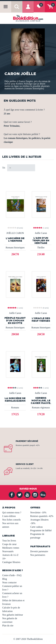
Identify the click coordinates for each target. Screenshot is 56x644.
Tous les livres (9, 541)
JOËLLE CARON (15, 233)
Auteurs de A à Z (10, 555)
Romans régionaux (41, 408)
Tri (4, 168)
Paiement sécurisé (27, 441)
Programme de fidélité (41, 530)
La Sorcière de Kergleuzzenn (15, 400)
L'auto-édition (9, 516)
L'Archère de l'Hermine (15, 240)
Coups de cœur (9, 544)
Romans (15, 408)
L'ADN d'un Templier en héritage (41, 240)
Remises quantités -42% (42, 516)
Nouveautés (8, 551)
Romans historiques (15, 248)
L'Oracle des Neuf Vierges (41, 320)
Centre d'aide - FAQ (12, 575)
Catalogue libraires (11, 562)
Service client (25, 464)
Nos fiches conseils (11, 520)
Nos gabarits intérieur (13, 615)
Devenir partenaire (39, 551)
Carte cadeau (37, 527)
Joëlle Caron (41, 233)
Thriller (41, 248)
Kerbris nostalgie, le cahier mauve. (41, 400)
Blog (5, 579)
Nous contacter (9, 582)
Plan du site (8, 626)
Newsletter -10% (38, 512)
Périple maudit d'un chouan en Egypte (15, 320)
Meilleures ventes (11, 548)
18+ (4, 559)
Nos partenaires (38, 555)
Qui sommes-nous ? (12, 512)
